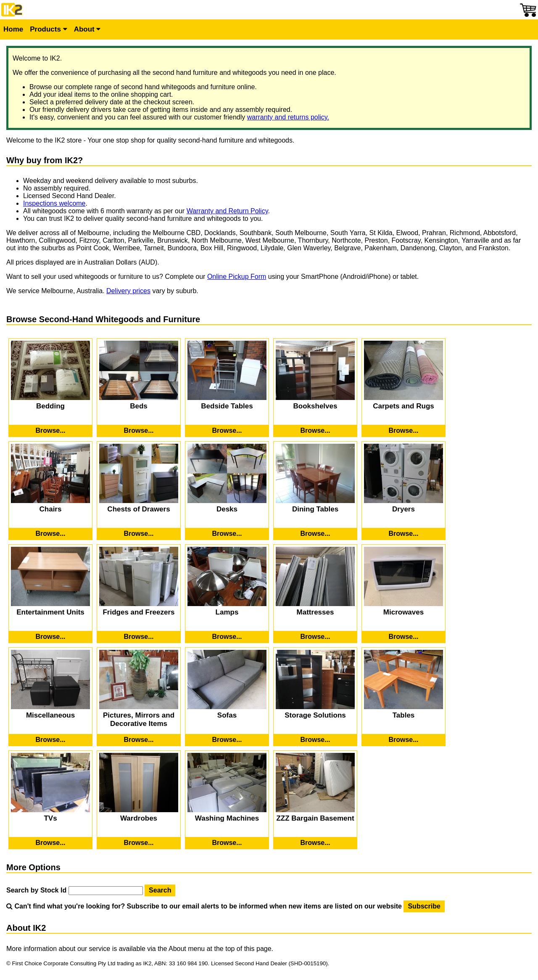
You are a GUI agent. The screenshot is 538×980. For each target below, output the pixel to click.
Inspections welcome (54, 203)
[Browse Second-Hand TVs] (50, 843)
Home (13, 29)
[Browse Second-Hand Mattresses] (315, 637)
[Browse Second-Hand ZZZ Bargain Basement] (315, 843)
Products (48, 29)
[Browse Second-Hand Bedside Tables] (227, 431)
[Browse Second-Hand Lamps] (227, 637)
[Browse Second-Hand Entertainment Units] (50, 637)
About (87, 29)
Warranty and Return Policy (227, 211)
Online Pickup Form (237, 277)
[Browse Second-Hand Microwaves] (403, 637)
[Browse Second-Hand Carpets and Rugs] (403, 431)
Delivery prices (128, 291)
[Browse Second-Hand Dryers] (403, 534)
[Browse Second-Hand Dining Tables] (315, 534)
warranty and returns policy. (288, 117)
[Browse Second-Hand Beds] (139, 431)
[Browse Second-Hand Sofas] (227, 740)
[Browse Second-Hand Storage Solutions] (315, 740)
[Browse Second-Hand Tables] (403, 740)
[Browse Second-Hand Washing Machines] (227, 843)
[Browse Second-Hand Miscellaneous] (50, 740)
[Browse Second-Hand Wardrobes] (139, 843)
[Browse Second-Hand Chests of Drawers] (139, 534)
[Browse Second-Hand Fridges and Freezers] (139, 637)
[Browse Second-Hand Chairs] (50, 534)
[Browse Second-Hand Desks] (227, 534)
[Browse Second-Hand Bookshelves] (315, 431)
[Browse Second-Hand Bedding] (50, 431)
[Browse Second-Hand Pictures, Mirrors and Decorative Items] (139, 740)
